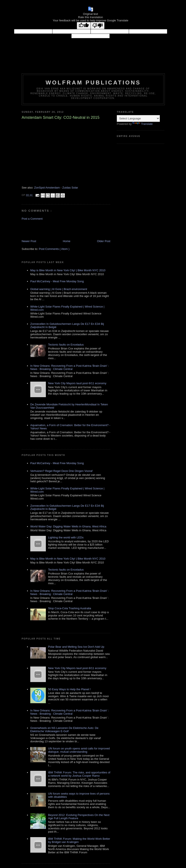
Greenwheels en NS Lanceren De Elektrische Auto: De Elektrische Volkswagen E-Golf (64, 730)
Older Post (104, 241)
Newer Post (29, 241)
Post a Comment (32, 219)
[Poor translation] (98, 26)
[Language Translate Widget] (138, 118)
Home (67, 241)
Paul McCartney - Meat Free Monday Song (57, 281)
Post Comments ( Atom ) (54, 249)
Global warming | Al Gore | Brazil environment (59, 289)
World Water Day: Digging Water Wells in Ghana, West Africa (68, 526)
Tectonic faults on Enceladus (66, 345)
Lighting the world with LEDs (66, 537)
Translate (143, 124)
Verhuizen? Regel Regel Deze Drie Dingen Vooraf (61, 471)
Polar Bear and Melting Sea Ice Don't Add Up (76, 647)
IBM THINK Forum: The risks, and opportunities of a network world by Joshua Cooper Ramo (79, 774)
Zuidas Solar (70, 188)
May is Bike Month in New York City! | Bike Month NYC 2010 (68, 270)
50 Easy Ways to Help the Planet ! (69, 689)
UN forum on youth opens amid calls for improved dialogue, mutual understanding (79, 750)
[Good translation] (84, 26)
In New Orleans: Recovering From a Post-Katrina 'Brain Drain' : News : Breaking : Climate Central (70, 367)
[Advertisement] (47, 230)
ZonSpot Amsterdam (47, 188)
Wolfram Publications (93, 83)
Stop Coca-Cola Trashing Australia (70, 608)
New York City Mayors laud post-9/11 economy (77, 383)
